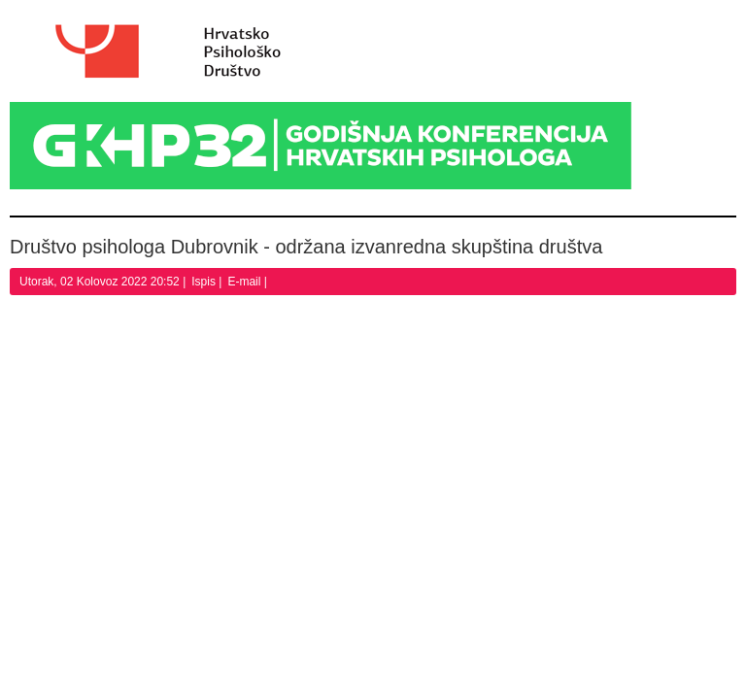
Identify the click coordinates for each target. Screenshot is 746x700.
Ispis (205, 282)
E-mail (245, 282)
